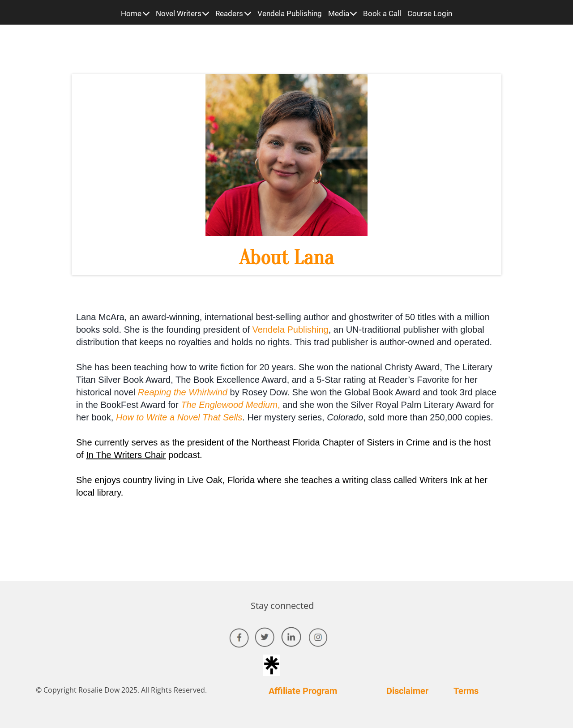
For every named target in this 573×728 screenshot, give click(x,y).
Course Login (430, 13)
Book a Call (382, 13)
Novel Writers (183, 13)
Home (135, 13)
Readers (233, 13)
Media (343, 13)
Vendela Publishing (290, 13)
